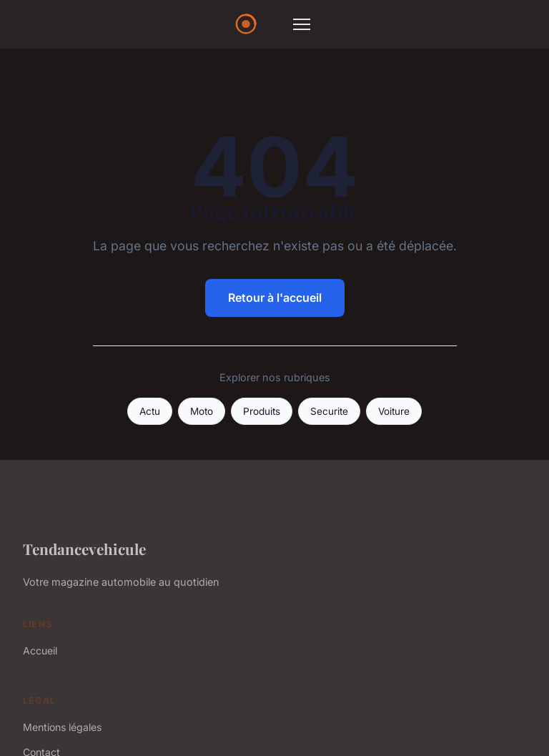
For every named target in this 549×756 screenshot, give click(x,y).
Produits (262, 411)
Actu (150, 411)
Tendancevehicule (84, 549)
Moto (202, 411)
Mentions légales (62, 727)
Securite (329, 411)
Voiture (394, 411)
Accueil (40, 651)
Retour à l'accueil (275, 298)
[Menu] (302, 24)
